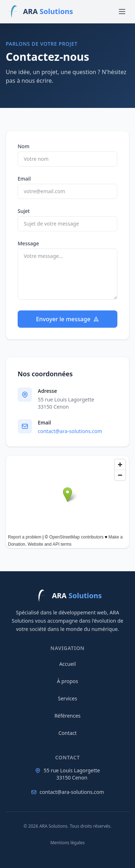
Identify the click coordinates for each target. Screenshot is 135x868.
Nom (24, 146)
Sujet (24, 211)
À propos (67, 681)
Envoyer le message (67, 319)
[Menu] (122, 12)
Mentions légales (68, 843)
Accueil (67, 664)
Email (24, 179)
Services (67, 698)
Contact (67, 733)
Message (28, 243)
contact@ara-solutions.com (70, 431)
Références (67, 716)
